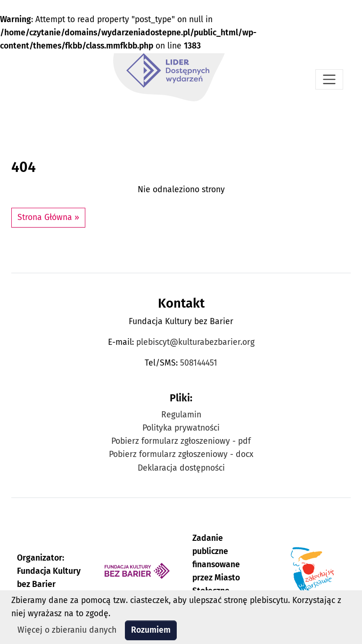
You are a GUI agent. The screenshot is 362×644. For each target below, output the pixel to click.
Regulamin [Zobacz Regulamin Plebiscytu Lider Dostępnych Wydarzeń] (181, 415)
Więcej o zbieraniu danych (67, 630)
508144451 (199, 363)
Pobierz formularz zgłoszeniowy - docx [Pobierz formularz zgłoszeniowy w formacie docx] (181, 454)
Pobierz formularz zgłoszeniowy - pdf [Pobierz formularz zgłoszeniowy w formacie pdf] (181, 441)
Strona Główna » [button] (48, 217)
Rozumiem (151, 630)
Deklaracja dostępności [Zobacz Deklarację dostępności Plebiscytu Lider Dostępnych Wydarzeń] (181, 468)
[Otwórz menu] (329, 79)
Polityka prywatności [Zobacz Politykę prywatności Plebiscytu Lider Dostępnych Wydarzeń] (181, 428)
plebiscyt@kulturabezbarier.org (195, 342)
